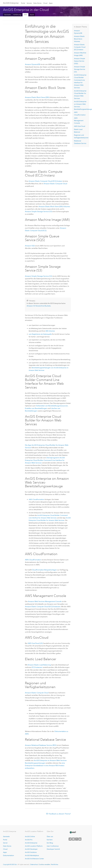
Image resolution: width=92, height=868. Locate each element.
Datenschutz (34, 864)
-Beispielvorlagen (44, 570)
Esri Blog (50, 843)
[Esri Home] (73, 832)
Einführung (17, 15)
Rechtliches (55, 864)
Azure (32, 15)
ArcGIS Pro (29, 839)
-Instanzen (43, 606)
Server (5, 843)
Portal (23, 3)
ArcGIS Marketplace (32, 855)
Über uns (50, 836)
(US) (35, 643)
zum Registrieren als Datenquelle (40, 334)
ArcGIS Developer (31, 849)
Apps (51, 3)
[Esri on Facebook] (73, 839)
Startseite (7, 15)
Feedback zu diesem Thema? (60, 814)
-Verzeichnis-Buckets (39, 306)
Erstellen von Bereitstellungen (36, 408)
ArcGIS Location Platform (34, 846)
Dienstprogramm (45, 460)
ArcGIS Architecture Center (34, 858)
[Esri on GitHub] (77, 839)
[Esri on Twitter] (70, 839)
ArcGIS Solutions (31, 852)
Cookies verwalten (44, 864)
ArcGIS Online (30, 836)
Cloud (45, 3)
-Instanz (45, 181)
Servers (29, 3)
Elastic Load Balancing (39, 665)
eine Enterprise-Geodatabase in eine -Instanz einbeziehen (45, 765)
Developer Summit (53, 849)
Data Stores (37, 3)
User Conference (53, 846)
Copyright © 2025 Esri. (10, 864)
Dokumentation (8, 855)
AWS (25, 15)
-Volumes (54, 206)
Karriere (50, 839)
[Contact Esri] (80, 839)
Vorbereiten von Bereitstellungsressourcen (52, 406)
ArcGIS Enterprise (11, 3)
